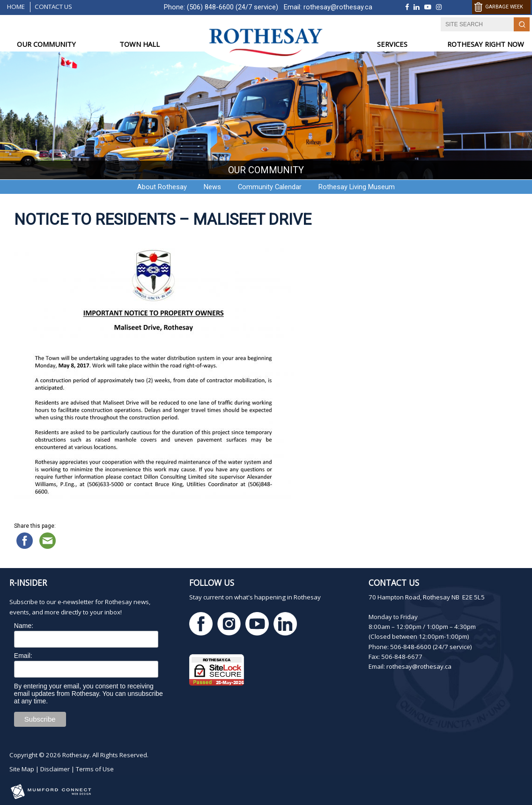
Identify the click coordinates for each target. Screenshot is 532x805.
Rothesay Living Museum (357, 187)
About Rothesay (162, 187)
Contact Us (53, 7)
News (212, 187)
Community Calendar (270, 187)
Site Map (22, 769)
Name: (24, 626)
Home (16, 7)
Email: (23, 656)
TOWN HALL (140, 44)
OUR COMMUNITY (46, 44)
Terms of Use (95, 769)
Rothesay (76, 755)
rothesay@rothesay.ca (338, 7)
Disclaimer (55, 769)
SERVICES (392, 44)
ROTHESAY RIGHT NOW (486, 44)
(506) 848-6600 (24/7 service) (233, 7)
